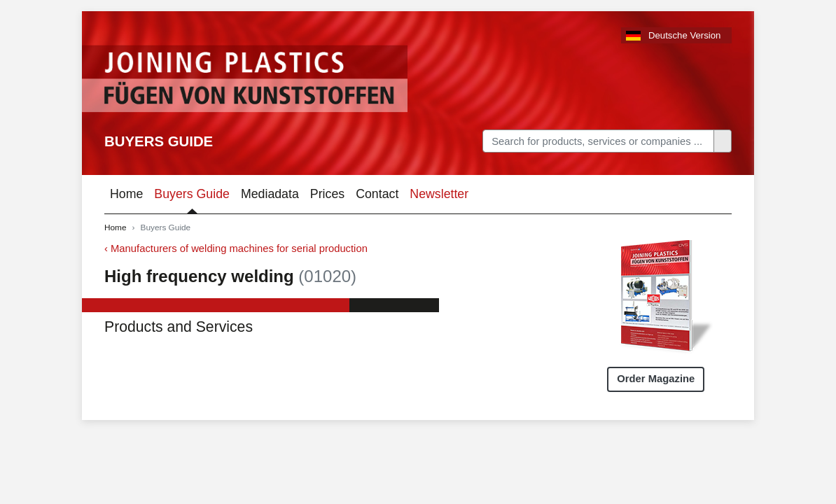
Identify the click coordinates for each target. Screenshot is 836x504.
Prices (327, 194)
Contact (377, 194)
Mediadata (270, 194)
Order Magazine (656, 379)
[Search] (598, 141)
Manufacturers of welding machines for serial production (239, 248)
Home (126, 194)
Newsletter (439, 194)
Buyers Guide (159, 141)
